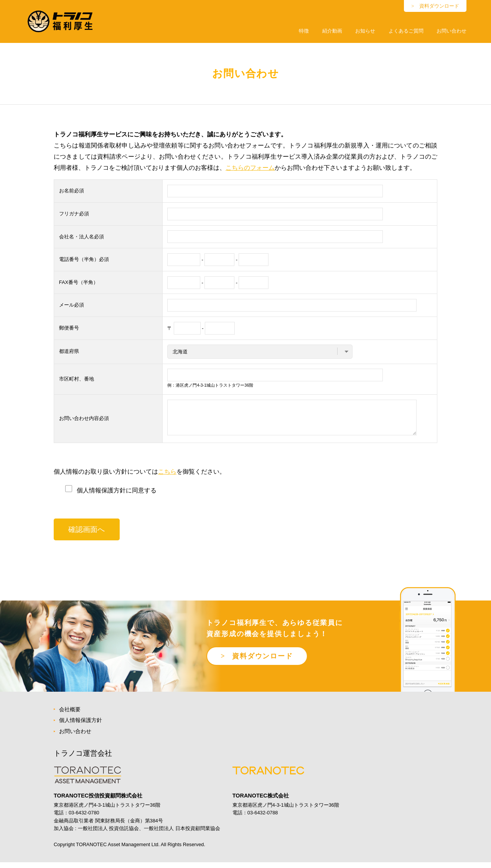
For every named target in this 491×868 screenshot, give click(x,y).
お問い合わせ (451, 31)
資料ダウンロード (439, 6)
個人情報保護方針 (81, 726)
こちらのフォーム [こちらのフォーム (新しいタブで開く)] (250, 168)
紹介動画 (332, 31)
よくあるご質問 (406, 31)
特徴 (304, 31)
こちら (167, 477)
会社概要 (70, 715)
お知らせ (365, 31)
